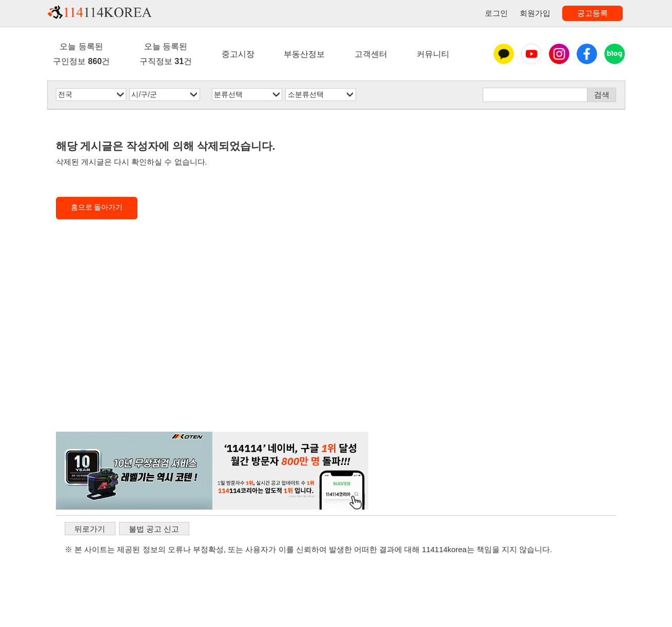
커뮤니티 (433, 54)
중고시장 (238, 54)
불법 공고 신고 (154, 529)
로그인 (496, 13)
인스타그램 (559, 54)
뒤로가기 (90, 529)
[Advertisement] (212, 343)
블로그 (615, 54)
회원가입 (535, 13)
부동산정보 (304, 54)
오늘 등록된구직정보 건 (166, 54)
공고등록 (592, 13)
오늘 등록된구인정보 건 (81, 54)
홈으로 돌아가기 (97, 207)
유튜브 (531, 54)
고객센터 (371, 54)
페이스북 (587, 54)
